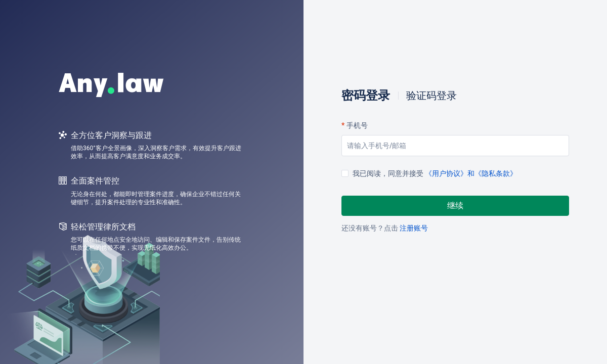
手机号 (357, 125)
